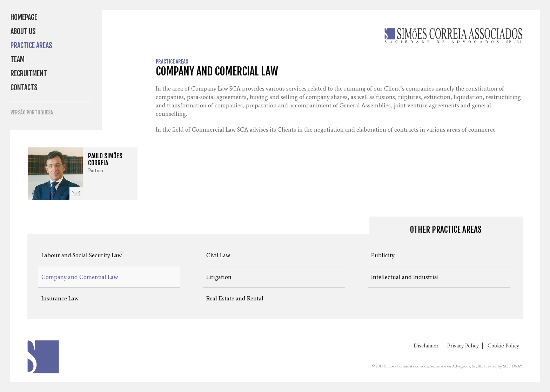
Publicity (383, 255)
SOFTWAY (512, 366)
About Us (23, 31)
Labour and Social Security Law (82, 255)
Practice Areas (31, 45)
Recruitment (29, 74)
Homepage (24, 17)
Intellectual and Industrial (405, 277)
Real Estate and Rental (235, 298)
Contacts (24, 88)
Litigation (219, 277)
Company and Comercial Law (80, 277)
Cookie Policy (503, 346)
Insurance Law (60, 298)
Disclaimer (426, 346)
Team (18, 59)
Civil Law (218, 255)
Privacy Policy (463, 346)
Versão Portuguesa (32, 112)
